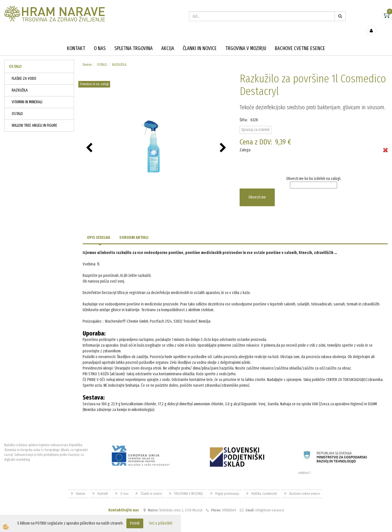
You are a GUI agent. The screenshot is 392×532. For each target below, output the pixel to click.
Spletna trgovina (134, 40)
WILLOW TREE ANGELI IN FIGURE (34, 117)
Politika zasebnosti (264, 485)
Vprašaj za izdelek (255, 121)
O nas (100, 40)
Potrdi (135, 523)
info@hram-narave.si (270, 502)
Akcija (168, 40)
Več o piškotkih (161, 523)
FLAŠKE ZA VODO (24, 70)
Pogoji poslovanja (227, 485)
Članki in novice (200, 40)
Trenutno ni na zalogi (94, 76)
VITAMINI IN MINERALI (27, 94)
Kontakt (76, 40)
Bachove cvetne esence (300, 40)
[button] (224, 140)
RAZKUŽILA (20, 82)
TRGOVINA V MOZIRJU (246, 40)
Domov (87, 56)
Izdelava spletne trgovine (190, 527)
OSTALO (17, 105)
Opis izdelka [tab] (99, 229)
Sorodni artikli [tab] (134, 229)
